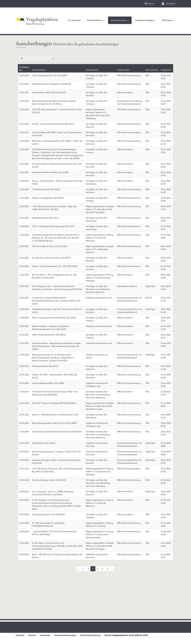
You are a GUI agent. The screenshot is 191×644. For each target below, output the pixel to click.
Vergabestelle (92, 70)
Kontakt (32, 635)
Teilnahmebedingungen (65, 635)
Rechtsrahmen (152, 70)
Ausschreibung (39, 70)
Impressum (45, 635)
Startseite (20, 635)
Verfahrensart (123, 70)
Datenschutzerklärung (90, 635)
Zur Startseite (74, 20)
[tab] (74, 20)
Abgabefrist (166, 70)
